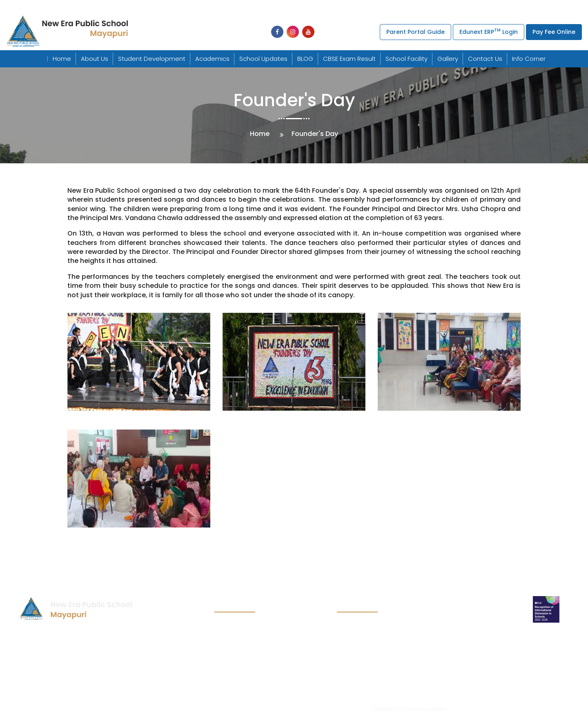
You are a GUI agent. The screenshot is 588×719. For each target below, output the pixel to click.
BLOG (305, 59)
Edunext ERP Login (489, 31)
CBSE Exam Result (349, 59)
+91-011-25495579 (306, 8)
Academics (212, 59)
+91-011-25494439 (185, 8)
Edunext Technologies (409, 709)
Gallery (448, 59)
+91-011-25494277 (248, 8)
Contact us (232, 677)
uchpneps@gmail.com (394, 8)
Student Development (152, 59)
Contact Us (485, 59)
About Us (95, 59)
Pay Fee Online (554, 32)
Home (62, 59)
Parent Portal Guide (415, 32)
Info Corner (529, 59)
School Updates (263, 59)
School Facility (406, 59)
